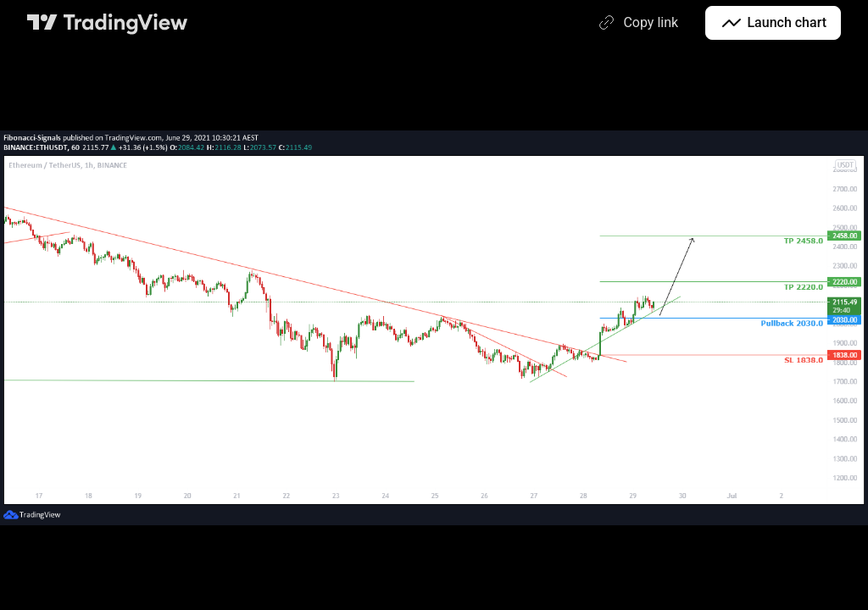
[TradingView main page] (108, 23)
